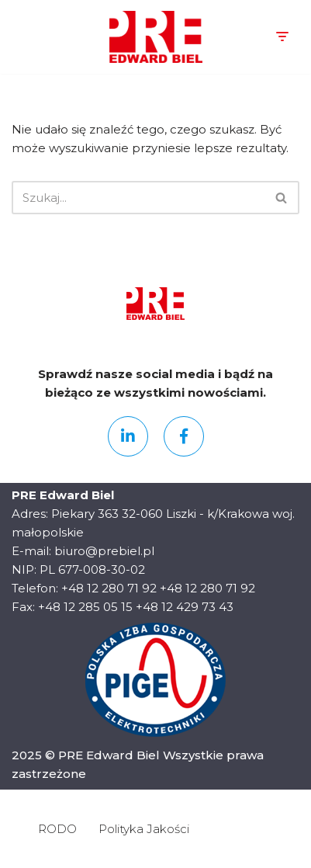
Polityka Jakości (144, 829)
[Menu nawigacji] (282, 36)
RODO (57, 829)
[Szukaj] (138, 198)
